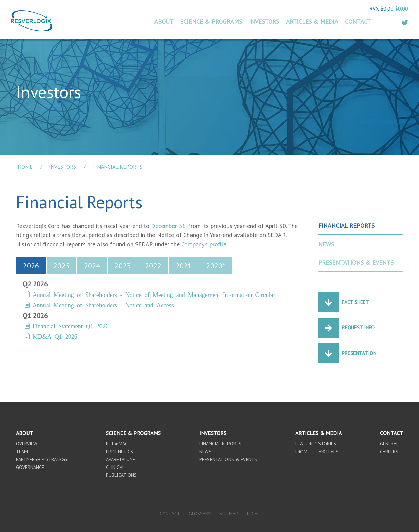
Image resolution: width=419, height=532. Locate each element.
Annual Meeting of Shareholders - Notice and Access (103, 305)
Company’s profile (204, 244)
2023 (123, 266)
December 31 (168, 226)
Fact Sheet (356, 302)
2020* (216, 266)
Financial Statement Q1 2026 (71, 326)
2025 (61, 266)
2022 (153, 266)
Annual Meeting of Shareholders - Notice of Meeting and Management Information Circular (154, 294)
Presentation (359, 353)
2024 (92, 266)
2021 (184, 266)
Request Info (358, 328)
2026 (31, 266)
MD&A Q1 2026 (55, 336)
